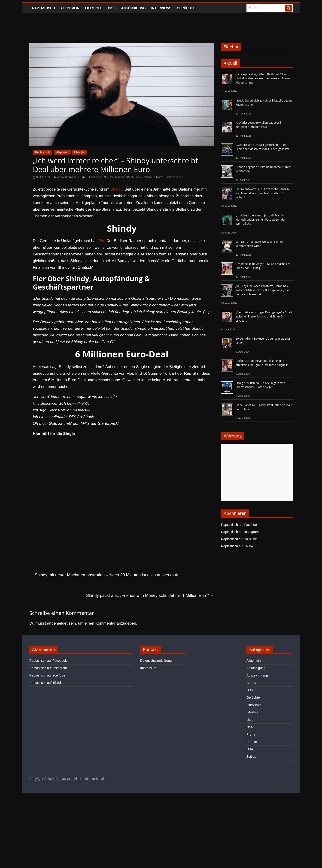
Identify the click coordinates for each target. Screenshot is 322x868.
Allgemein (70, 8)
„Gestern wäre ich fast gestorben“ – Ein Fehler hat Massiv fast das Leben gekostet (263, 147)
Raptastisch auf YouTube (239, 539)
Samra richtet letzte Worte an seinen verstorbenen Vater (259, 244)
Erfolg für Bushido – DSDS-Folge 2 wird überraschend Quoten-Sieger (260, 385)
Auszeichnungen (258, 675)
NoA (250, 727)
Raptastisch (44, 8)
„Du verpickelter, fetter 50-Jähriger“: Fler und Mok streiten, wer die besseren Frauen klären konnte (263, 78)
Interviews (161, 8)
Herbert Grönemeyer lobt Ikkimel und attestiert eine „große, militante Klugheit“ (262, 363)
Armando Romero (68, 177)
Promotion (254, 742)
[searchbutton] (289, 8)
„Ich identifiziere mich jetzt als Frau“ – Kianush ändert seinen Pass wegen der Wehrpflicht (261, 220)
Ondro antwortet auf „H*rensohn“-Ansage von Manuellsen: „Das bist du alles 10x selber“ (263, 193)
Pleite (138, 177)
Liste (250, 720)
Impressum (148, 668)
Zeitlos (251, 757)
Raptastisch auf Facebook (240, 525)
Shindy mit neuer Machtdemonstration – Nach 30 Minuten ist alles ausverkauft (104, 575)
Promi (251, 734)
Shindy (159, 177)
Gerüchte (186, 8)
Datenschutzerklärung (156, 661)
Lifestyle (94, 8)
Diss (112, 8)
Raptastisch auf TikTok (237, 546)
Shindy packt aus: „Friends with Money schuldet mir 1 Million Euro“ (150, 596)
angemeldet (57, 623)
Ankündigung (133, 8)
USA (250, 749)
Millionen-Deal (124, 177)
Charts (251, 683)
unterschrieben (174, 177)
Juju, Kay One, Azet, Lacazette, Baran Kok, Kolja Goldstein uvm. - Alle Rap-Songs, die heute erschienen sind (262, 290)
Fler (111, 177)
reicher (148, 177)
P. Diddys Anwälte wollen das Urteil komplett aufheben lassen (258, 125)
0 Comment (92, 177)
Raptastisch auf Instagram (240, 532)
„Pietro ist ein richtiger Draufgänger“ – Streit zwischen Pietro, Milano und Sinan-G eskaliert (264, 316)
